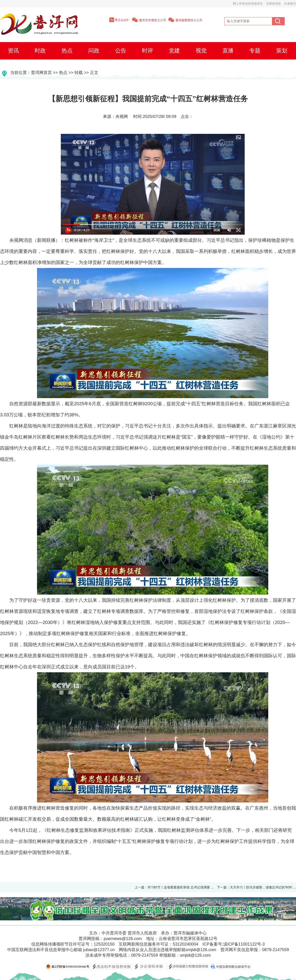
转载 (79, 73)
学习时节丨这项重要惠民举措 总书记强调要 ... (180, 887)
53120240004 (185, 944)
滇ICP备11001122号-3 (244, 944)
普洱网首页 (41, 73)
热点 (63, 73)
